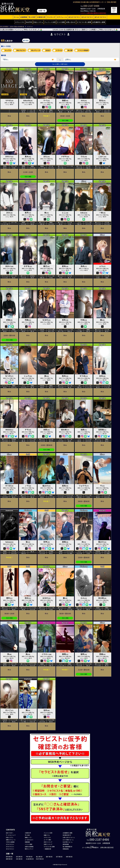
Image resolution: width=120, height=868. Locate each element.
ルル (84, 598)
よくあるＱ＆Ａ (29, 840)
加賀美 (102, 430)
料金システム (38, 22)
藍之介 (102, 542)
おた (46, 156)
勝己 (46, 266)
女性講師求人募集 (99, 22)
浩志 (46, 710)
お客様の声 (41, 17)
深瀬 (102, 654)
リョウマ (84, 486)
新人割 (70, 50)
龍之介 (46, 486)
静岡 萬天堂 (9, 859)
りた (84, 156)
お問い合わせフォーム (69, 837)
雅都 (65, 100)
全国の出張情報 (29, 847)
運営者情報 (66, 844)
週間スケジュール (11, 840)
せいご (9, 710)
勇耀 (65, 542)
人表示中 (7, 40)
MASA (9, 430)
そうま (9, 486)
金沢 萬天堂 (59, 857)
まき (9, 213)
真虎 (84, 266)
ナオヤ (65, 156)
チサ (28, 430)
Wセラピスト (21, 50)
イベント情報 (28, 844)
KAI (84, 100)
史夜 (9, 320)
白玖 (102, 376)
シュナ (28, 376)
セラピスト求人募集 (84, 22)
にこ (65, 213)
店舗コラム (47, 835)
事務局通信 (66, 849)
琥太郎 (65, 430)
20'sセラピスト (74, 17)
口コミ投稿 (61, 22)
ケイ (46, 100)
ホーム (16, 17)
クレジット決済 (50, 22)
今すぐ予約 (65, 120)
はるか (46, 598)
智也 (102, 100)
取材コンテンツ (29, 849)
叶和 (84, 320)
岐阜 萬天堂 (69, 857)
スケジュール (62, 17)
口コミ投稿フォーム (68, 840)
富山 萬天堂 (39, 857)
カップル (8, 50)
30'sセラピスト (87, 17)
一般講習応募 (47, 849)
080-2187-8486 (91, 6)
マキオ (9, 100)
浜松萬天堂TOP (67, 835)
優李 (84, 654)
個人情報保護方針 (67, 847)
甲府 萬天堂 (29, 857)
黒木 (28, 156)
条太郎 (102, 598)
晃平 (28, 213)
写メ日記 (32, 17)
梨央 (65, 376)
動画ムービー (28, 837)
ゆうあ (84, 376)
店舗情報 (24, 17)
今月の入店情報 (10, 842)
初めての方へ (10, 833)
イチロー (46, 654)
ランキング (51, 17)
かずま (28, 266)
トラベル (59, 50)
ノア (28, 486)
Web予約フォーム (68, 842)
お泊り (48, 50)
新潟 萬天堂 (9, 857)
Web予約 (29, 22)
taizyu (9, 542)
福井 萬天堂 (49, 857)
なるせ (46, 320)
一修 (102, 213)
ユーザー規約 (47, 840)
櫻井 (9, 598)
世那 (46, 430)
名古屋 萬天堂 (30, 859)
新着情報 (27, 842)
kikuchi (28, 100)
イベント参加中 (83, 50)
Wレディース (36, 50)
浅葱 (84, 430)
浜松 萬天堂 (19, 859)
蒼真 (65, 266)
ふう (102, 266)
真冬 (65, 320)
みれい (9, 156)
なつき (9, 376)
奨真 (65, 486)
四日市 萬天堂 (40, 859)
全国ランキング (48, 844)
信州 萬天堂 (19, 857)
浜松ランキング (48, 842)
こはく (102, 156)
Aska (84, 213)
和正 (28, 598)
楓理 (65, 654)
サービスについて (11, 835)
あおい (9, 266)
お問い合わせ (71, 22)
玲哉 (28, 320)
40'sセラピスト (100, 17)
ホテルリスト (20, 22)
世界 (46, 542)
